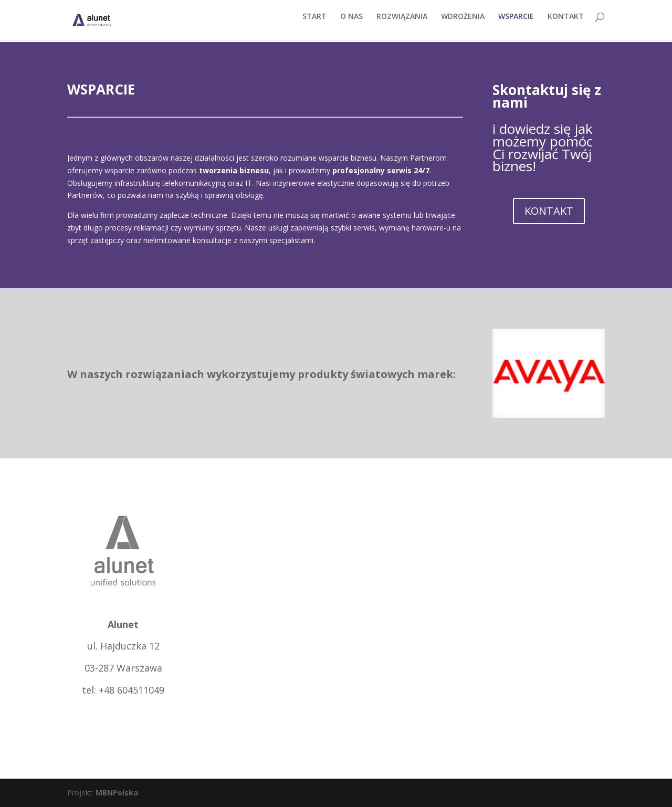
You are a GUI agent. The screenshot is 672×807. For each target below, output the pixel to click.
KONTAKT (566, 25)
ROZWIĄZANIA (402, 25)
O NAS (351, 25)
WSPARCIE (516, 25)
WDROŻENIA (463, 25)
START (314, 25)
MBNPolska (117, 793)
